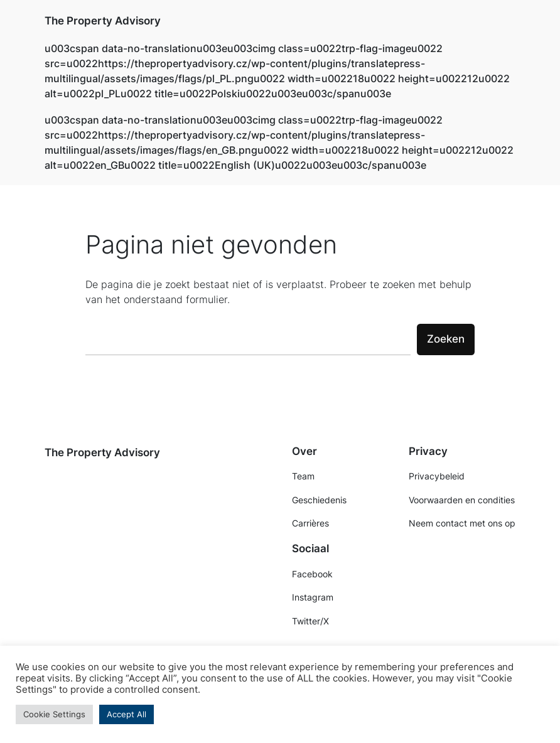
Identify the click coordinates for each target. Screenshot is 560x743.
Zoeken (446, 339)
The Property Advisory (103, 20)
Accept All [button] (127, 714)
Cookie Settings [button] (54, 714)
